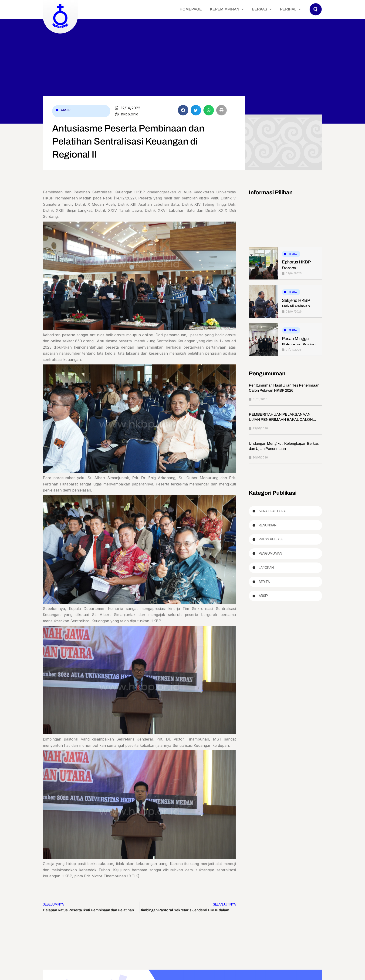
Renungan (268, 526)
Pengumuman (270, 555)
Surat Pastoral (273, 512)
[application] (250, 9)
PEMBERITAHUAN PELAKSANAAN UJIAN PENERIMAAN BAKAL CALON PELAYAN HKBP (281, 420)
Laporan (266, 570)
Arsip (66, 110)
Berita (293, 254)
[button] (316, 14)
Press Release (271, 541)
